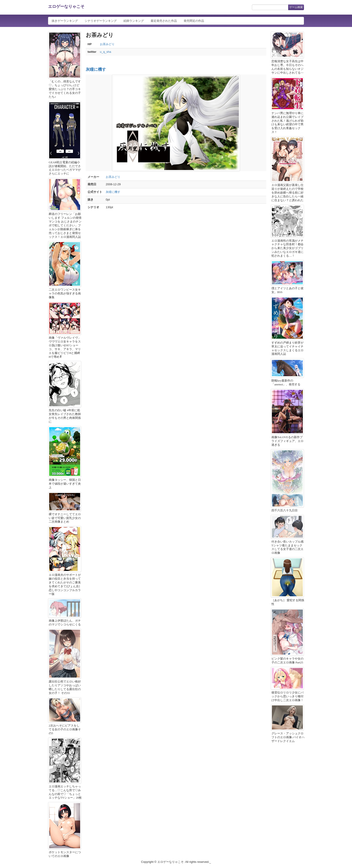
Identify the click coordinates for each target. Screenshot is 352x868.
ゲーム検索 (296, 7)
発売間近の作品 (194, 21)
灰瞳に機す (96, 69)
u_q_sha (106, 52)
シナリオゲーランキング (101, 21)
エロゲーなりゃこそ (66, 7)
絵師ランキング (134, 21)
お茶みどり (107, 44)
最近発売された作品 (164, 21)
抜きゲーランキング (65, 21)
